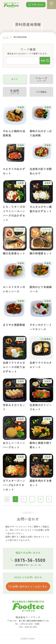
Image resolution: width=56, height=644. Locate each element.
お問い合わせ (36, 5)
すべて (15, 79)
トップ (6, 37)
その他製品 (41, 92)
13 (41, 499)
